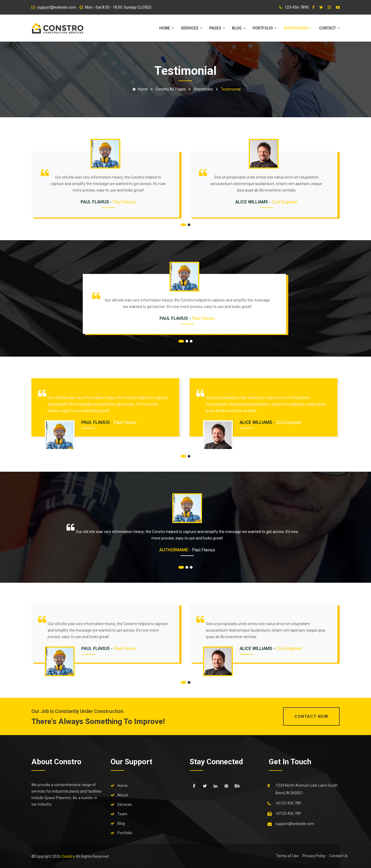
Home (167, 28)
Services (192, 28)
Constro (69, 856)
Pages (217, 28)
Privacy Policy (314, 856)
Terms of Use (287, 856)
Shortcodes (298, 28)
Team (122, 814)
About (123, 795)
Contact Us (338, 856)
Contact (329, 28)
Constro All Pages (171, 89)
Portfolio (265, 28)
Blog (239, 28)
